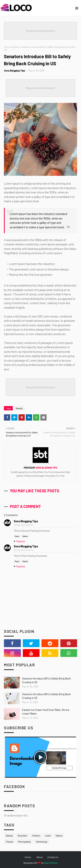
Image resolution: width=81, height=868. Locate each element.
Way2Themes (51, 863)
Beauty (16, 47)
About (40, 857)
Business (23, 835)
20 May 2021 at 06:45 (24, 525)
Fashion (36, 835)
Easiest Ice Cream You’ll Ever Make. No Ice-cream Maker (46, 712)
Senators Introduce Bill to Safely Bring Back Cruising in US (46, 680)
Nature (59, 835)
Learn (48, 835)
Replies (21, 541)
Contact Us (53, 857)
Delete (25, 536)
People (9, 842)
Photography (24, 842)
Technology (42, 842)
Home (7, 47)
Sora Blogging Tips (15, 71)
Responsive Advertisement (40, 31)
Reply (17, 536)
